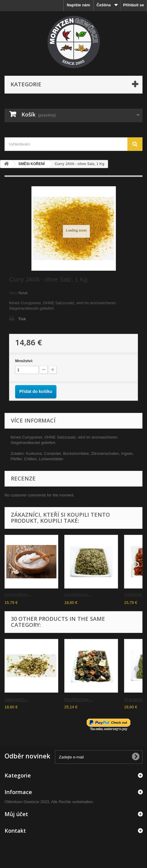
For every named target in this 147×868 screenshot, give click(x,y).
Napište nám (78, 5)
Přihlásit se (134, 5)
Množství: (24, 361)
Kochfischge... (78, 699)
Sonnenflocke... (18, 594)
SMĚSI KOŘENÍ (32, 164)
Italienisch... (16, 699)
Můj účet (16, 814)
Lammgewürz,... (78, 594)
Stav (13, 293)
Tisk (22, 319)
